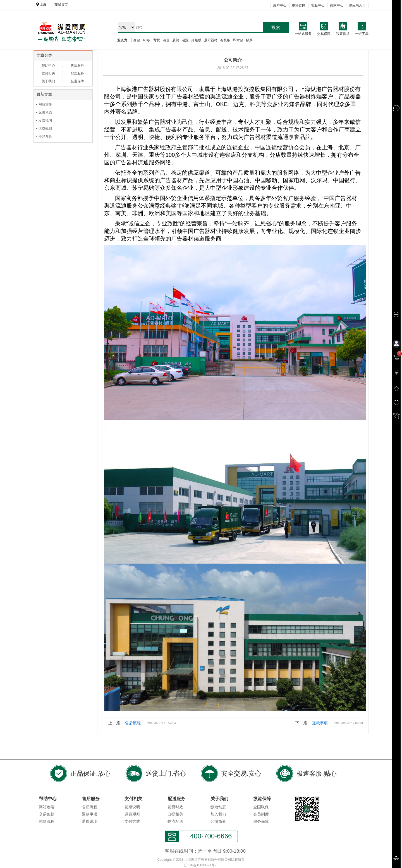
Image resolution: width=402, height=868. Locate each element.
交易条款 (45, 137)
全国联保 (261, 807)
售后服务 (77, 66)
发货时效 (175, 807)
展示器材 (211, 40)
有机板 (225, 40)
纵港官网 (299, 5)
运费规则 (45, 129)
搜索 (276, 27)
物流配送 (175, 821)
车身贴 (135, 40)
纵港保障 (77, 81)
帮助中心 (48, 66)
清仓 (166, 40)
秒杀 (249, 40)
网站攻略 (45, 104)
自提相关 (175, 814)
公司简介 (218, 821)
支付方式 (132, 821)
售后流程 (133, 723)
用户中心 (280, 5)
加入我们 (218, 814)
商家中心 (337, 5)
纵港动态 (45, 112)
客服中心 (318, 5)
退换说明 (90, 821)
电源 (185, 40)
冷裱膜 (196, 40)
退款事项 (320, 723)
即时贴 (238, 40)
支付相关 (48, 73)
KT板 (147, 40)
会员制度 (261, 814)
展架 (176, 40)
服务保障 (261, 821)
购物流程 (47, 821)
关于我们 (48, 81)
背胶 (157, 40)
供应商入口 (357, 5)
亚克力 (122, 40)
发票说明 (45, 121)
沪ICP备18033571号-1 (201, 865)
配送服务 (77, 73)
